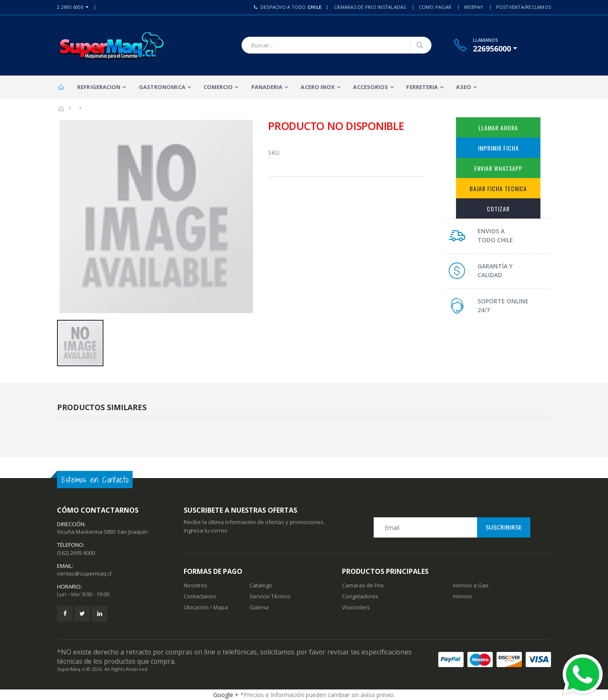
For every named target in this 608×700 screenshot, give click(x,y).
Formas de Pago (213, 571)
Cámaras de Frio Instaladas (370, 7)
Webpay (474, 7)
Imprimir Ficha (498, 148)
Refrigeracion (99, 87)
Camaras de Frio (363, 585)
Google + (226, 695)
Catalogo (261, 585)
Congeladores (360, 596)
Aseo (463, 87)
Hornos (463, 596)
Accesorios (370, 87)
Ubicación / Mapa (206, 607)
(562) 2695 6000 (76, 553)
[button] (495, 49)
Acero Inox (318, 87)
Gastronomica (162, 87)
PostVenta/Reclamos (524, 7)
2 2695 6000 (70, 7)
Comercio (218, 87)
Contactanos (200, 596)
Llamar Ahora (498, 128)
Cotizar (498, 209)
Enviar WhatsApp (498, 168)
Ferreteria (422, 87)
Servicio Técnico (270, 596)
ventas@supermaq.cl (84, 573)
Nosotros (195, 585)
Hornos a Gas (471, 585)
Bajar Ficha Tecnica (498, 188)
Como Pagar (435, 7)
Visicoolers (356, 607)
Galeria (259, 607)
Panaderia (267, 87)
